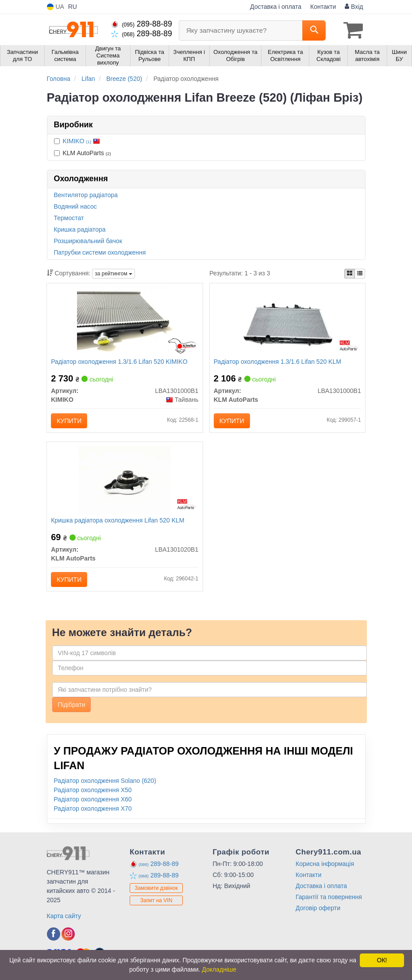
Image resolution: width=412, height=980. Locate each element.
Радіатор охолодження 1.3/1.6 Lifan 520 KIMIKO (119, 362)
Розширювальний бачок (88, 240)
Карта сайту (64, 918)
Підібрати (72, 706)
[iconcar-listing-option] (360, 273)
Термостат (69, 217)
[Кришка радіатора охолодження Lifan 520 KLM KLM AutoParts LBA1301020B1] (125, 481)
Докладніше (219, 969)
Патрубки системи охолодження (100, 252)
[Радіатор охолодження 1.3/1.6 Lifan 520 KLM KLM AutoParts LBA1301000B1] (287, 321)
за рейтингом (114, 274)
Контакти (323, 7)
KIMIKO (82, 141)
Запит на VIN (156, 902)
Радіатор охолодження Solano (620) (105, 782)
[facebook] (54, 936)
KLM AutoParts (83, 153)
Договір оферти (318, 910)
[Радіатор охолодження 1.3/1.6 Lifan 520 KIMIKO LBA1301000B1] (125, 321)
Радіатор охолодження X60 (93, 801)
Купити (69, 421)
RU (73, 7)
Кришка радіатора (80, 229)
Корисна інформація (325, 866)
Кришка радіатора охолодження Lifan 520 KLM (118, 522)
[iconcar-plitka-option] (350, 273)
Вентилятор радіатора (86, 194)
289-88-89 (142, 24)
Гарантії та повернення (329, 899)
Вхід (354, 7)
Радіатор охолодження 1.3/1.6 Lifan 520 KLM (278, 362)
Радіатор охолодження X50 (93, 792)
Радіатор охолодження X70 (93, 810)
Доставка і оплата (276, 7)
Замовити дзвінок (156, 890)
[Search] (314, 31)
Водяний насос (75, 206)
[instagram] (68, 936)
